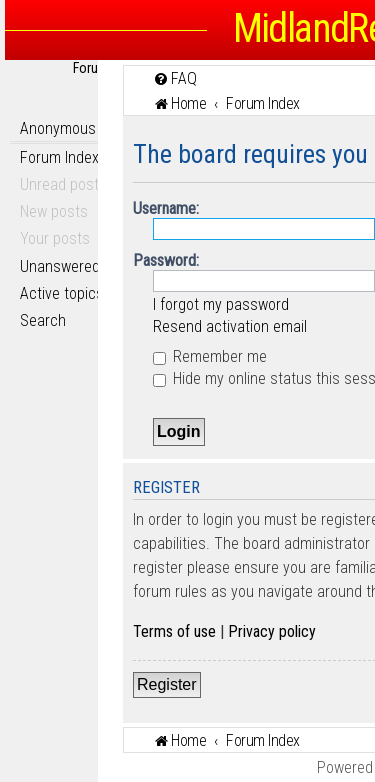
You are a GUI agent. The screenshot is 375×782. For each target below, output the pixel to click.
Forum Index (59, 157)
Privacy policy (272, 631)
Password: (166, 260)
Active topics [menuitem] (62, 293)
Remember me (210, 356)
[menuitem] (175, 78)
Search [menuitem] (43, 320)
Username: (166, 208)
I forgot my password (221, 304)
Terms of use (174, 631)
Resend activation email (230, 326)
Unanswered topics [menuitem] (82, 266)
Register (167, 684)
